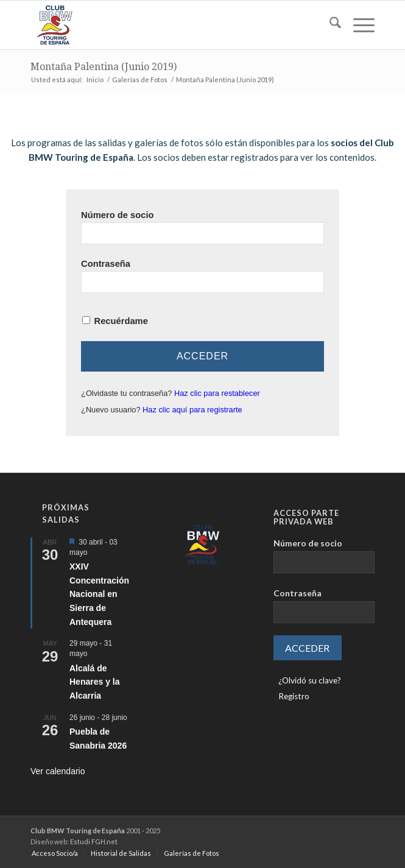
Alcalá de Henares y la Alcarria (95, 682)
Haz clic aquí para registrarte (192, 410)
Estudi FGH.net (94, 842)
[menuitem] (329, 25)
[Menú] (358, 25)
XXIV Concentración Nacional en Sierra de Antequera (99, 594)
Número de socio (117, 215)
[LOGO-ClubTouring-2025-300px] (168, 25)
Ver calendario (58, 771)
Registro (294, 696)
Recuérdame (121, 321)
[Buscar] (329, 25)
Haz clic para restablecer (217, 393)
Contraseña (106, 264)
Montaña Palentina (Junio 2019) (104, 67)
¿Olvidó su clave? (310, 680)
